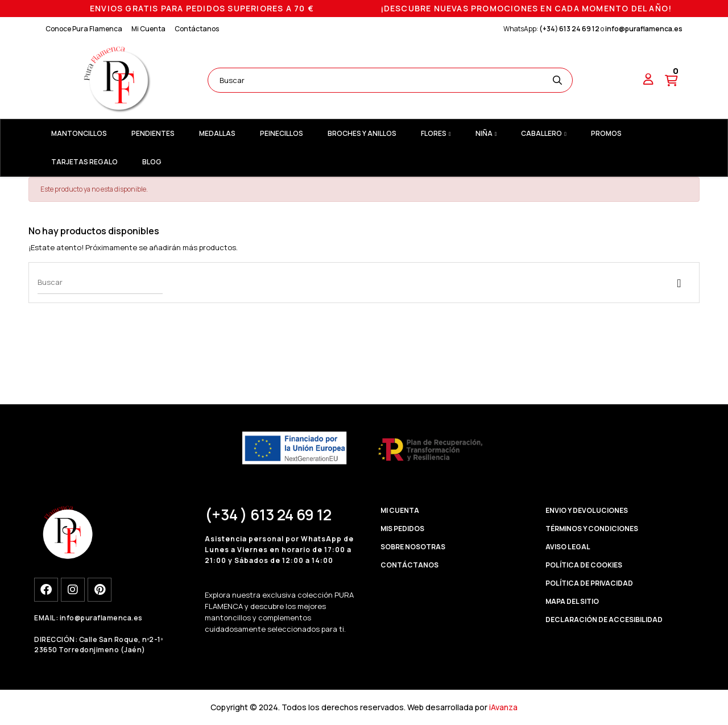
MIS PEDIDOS (402, 529)
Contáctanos (197, 29)
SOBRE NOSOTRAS (413, 547)
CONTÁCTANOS (409, 565)
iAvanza (503, 707)
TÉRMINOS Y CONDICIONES (592, 529)
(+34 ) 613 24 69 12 (268, 515)
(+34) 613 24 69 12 (569, 29)
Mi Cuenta (148, 29)
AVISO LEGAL (568, 547)
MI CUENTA (400, 510)
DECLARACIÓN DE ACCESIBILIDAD (604, 620)
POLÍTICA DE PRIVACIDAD (589, 583)
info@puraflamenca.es (644, 29)
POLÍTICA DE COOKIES (584, 565)
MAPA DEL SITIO (572, 601)
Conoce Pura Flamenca (84, 29)
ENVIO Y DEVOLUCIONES (587, 510)
